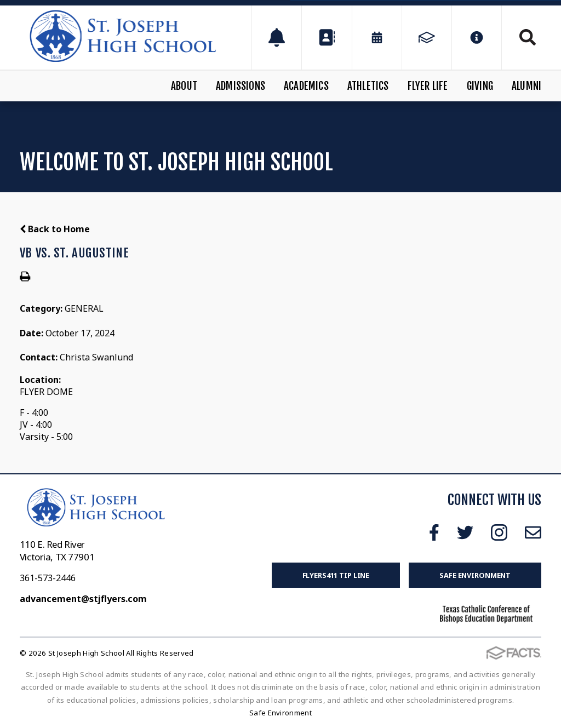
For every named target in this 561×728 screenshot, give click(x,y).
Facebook (434, 532)
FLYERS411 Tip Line (336, 575)
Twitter (465, 532)
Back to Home (55, 229)
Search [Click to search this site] (528, 37)
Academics (306, 86)
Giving (480, 86)
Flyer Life (428, 86)
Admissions (241, 86)
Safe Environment (475, 575)
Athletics (368, 86)
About (184, 86)
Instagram (499, 532)
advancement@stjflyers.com (83, 599)
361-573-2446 (48, 578)
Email (533, 532)
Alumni (526, 86)
